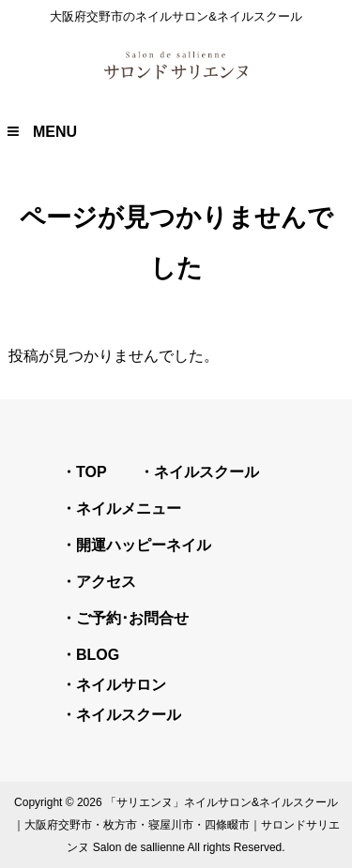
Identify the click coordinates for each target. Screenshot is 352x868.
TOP (92, 472)
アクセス (106, 582)
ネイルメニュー (129, 509)
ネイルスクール (207, 472)
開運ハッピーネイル (144, 545)
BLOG (98, 655)
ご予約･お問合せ (132, 618)
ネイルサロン (121, 685)
